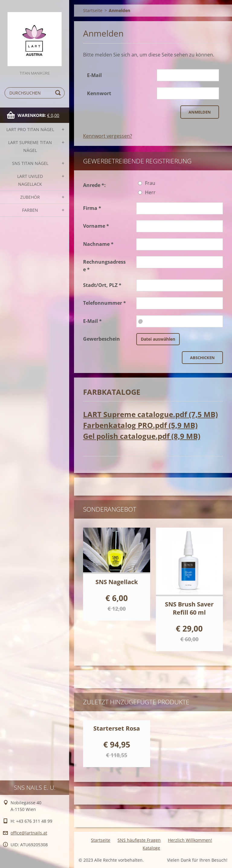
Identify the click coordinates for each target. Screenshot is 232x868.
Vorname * (96, 226)
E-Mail (94, 75)
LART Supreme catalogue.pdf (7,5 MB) (150, 414)
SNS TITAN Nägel (30, 163)
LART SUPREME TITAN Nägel (30, 146)
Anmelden (200, 112)
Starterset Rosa (117, 728)
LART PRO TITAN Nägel (30, 129)
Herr (150, 192)
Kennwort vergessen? (108, 136)
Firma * (92, 208)
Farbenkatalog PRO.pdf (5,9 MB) (140, 425)
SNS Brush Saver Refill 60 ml (189, 608)
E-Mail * (92, 321)
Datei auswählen (158, 339)
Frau (150, 183)
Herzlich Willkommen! (190, 840)
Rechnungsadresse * (104, 266)
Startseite (93, 10)
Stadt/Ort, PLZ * (102, 285)
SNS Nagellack (117, 582)
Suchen (59, 93)
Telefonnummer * (105, 303)
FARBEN (30, 210)
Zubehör (30, 197)
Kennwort (99, 93)
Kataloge (151, 848)
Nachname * (98, 244)
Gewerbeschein (101, 339)
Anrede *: (94, 185)
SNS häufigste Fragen (139, 840)
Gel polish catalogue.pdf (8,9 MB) (142, 436)
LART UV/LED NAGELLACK (30, 180)
